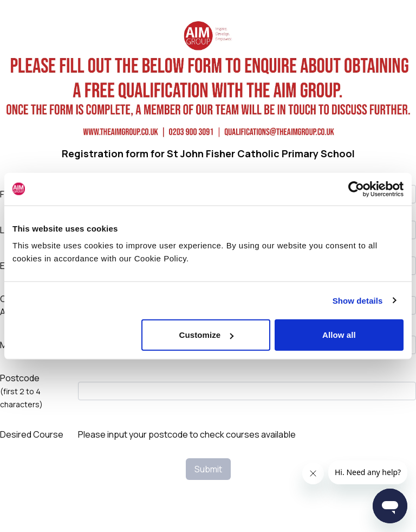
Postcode (21, 391)
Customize (207, 335)
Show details (358, 300)
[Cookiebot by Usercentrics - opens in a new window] (356, 189)
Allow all (339, 335)
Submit (208, 469)
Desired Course (32, 434)
